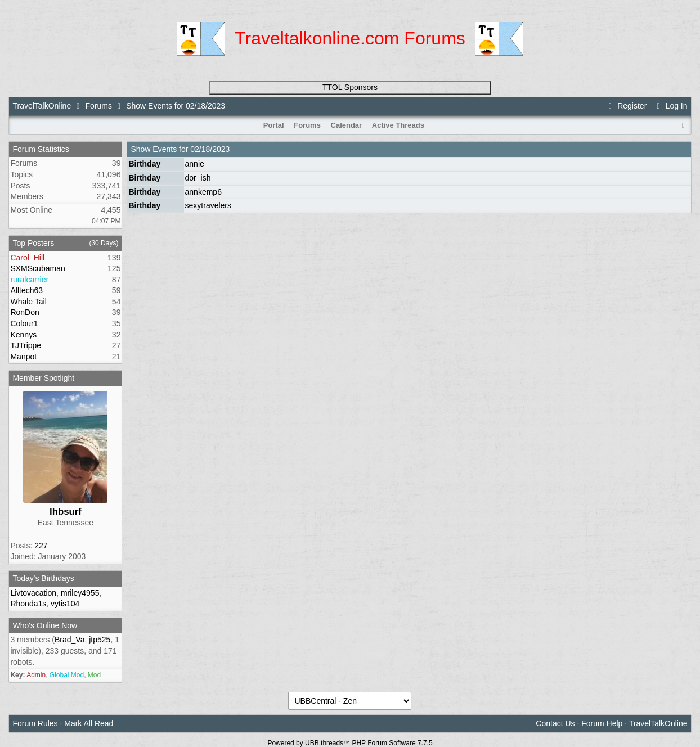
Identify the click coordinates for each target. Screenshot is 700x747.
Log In (670, 106)
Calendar (347, 125)
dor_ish (198, 178)
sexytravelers (208, 205)
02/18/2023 (210, 149)
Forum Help (602, 723)
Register (626, 106)
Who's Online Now (45, 625)
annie (195, 164)
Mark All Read (89, 723)
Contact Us (555, 723)
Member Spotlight (43, 378)
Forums (98, 106)
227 (41, 546)
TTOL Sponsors (350, 87)
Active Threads (398, 125)
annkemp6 (203, 192)
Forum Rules (35, 723)
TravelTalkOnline (42, 106)
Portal (274, 125)
